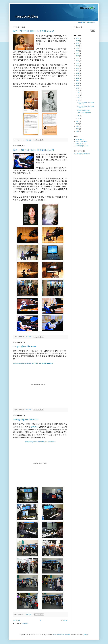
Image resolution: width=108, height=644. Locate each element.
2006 (78, 88)
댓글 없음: (29, 140)
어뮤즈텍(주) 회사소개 (82, 146)
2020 (78, 53)
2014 (78, 68)
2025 (78, 41)
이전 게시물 (64, 620)
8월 (79, 93)
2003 (78, 126)
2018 (78, 58)
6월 (79, 98)
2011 (78, 76)
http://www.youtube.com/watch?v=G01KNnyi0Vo (40, 442)
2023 (78, 46)
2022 (78, 48)
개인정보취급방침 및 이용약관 (61, 635)
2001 (78, 131)
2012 (78, 73)
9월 (79, 90)
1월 (79, 118)
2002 (78, 129)
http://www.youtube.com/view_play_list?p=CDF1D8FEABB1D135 (33, 363)
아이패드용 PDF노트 (81, 142)
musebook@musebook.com (82, 154)
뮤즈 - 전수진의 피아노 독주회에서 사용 (33, 31)
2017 (78, 61)
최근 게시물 (17, 620)
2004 (78, 124)
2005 (78, 121)
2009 (78, 81)
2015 (78, 66)
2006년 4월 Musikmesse (26, 420)
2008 (78, 83)
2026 (78, 39)
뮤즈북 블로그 (80, 139)
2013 (78, 71)
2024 (78, 44)
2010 (78, 78)
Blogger (86, 635)
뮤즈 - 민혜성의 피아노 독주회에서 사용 (33, 150)
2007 (78, 86)
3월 (79, 116)
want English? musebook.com (87, 22)
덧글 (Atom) (25, 623)
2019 (78, 56)
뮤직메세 (35, 427)
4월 (79, 100)
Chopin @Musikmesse (24, 346)
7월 (79, 95)
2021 (78, 51)
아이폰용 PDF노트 (81, 144)
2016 (78, 63)
